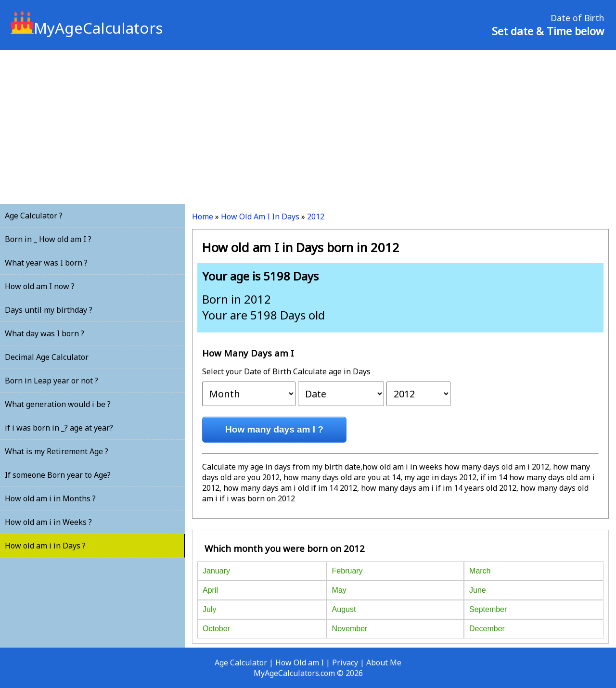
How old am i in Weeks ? (48, 522)
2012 (316, 217)
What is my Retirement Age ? (57, 451)
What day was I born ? (45, 333)
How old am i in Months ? (50, 498)
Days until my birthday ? (49, 310)
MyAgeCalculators (87, 28)
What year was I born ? (46, 263)
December (487, 629)
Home (203, 217)
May (339, 590)
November (350, 629)
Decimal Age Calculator (47, 357)
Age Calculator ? (34, 216)
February (347, 571)
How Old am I (300, 663)
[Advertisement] (308, 127)
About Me (384, 663)
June (478, 590)
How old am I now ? (40, 286)
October (216, 629)
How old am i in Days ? (45, 546)
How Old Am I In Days (260, 217)
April (210, 590)
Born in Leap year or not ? (51, 381)
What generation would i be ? (58, 404)
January (216, 571)
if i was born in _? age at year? (59, 428)
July (209, 609)
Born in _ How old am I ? (48, 239)
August (344, 609)
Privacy (345, 663)
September (488, 609)
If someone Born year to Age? (58, 475)
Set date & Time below (548, 31)
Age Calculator (241, 663)
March (480, 571)
